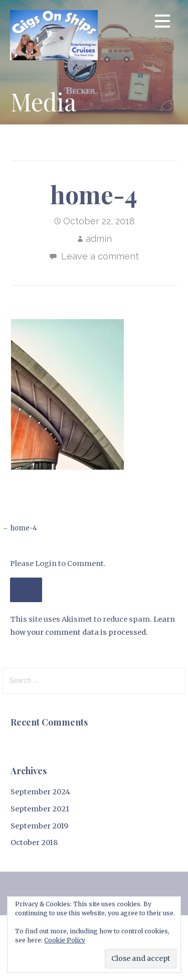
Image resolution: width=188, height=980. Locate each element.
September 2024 (40, 792)
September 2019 (39, 826)
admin (99, 239)
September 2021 (40, 809)
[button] (162, 23)
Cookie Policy (65, 940)
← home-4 (20, 528)
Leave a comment (100, 256)
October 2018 (34, 843)
